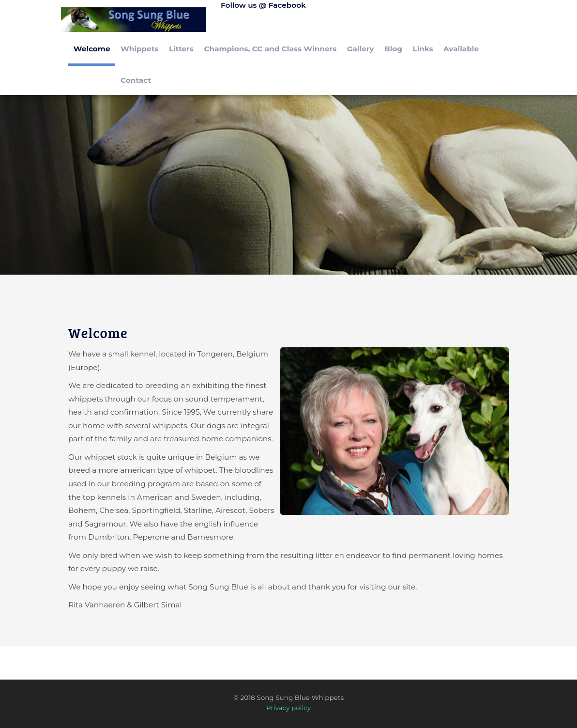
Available (461, 49)
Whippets (139, 49)
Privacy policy (288, 708)
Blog (393, 49)
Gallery (361, 49)
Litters (181, 49)
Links (423, 49)
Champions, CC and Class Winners (270, 49)
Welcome (92, 49)
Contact (136, 80)
